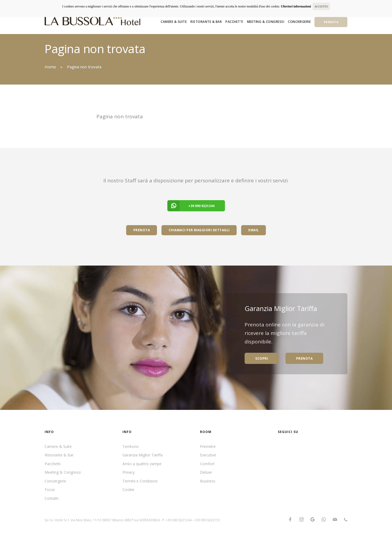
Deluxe (206, 472)
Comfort (207, 464)
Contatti (52, 498)
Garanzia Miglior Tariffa (142, 455)
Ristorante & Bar (206, 22)
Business (208, 481)
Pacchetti (234, 22)
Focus (50, 490)
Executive (208, 455)
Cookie (128, 490)
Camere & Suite (174, 22)
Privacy (129, 472)
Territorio (131, 446)
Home (50, 67)
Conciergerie (299, 22)
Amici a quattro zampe (142, 464)
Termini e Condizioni (140, 481)
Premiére (208, 446)
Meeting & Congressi (266, 22)
